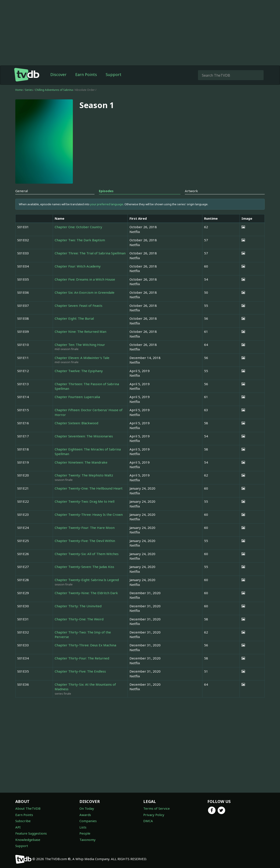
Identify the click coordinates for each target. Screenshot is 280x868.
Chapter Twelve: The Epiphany (79, 371)
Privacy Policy (154, 815)
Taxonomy (87, 840)
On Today (87, 808)
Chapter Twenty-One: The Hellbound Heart (89, 488)
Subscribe (23, 821)
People (85, 833)
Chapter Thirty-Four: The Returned (82, 658)
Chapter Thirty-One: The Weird (79, 619)
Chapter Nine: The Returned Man (80, 331)
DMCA (148, 821)
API (18, 827)
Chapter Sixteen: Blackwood (76, 423)
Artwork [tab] (191, 191)
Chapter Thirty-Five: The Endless (80, 671)
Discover (58, 74)
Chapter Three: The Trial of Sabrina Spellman (90, 253)
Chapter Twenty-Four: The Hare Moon (85, 528)
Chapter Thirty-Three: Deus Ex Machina (85, 645)
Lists (83, 827)
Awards (85, 815)
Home (19, 90)
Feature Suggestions (31, 833)
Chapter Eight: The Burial (74, 318)
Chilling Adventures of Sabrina (54, 90)
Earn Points (86, 74)
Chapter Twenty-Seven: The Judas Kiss (84, 567)
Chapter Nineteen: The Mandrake (81, 462)
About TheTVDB (28, 808)
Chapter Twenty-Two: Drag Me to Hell (85, 501)
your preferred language (107, 204)
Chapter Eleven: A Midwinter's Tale (82, 358)
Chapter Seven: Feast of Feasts (79, 305)
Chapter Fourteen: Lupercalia (77, 397)
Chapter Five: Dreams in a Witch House (85, 279)
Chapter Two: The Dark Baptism (80, 240)
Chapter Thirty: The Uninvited (78, 606)
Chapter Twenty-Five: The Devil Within (85, 541)
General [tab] (22, 191)
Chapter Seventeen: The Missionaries (84, 436)
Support (114, 74)
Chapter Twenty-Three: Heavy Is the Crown (89, 514)
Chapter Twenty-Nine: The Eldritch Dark (86, 593)
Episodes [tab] (106, 191)
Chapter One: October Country (78, 227)
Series (29, 90)
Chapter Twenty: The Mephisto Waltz (84, 475)
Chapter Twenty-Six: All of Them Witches (87, 554)
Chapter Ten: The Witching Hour (80, 345)
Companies (88, 821)
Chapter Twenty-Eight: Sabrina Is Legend (87, 580)
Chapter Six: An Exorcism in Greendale (85, 292)
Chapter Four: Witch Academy (78, 266)
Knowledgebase (28, 840)
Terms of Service (157, 808)
